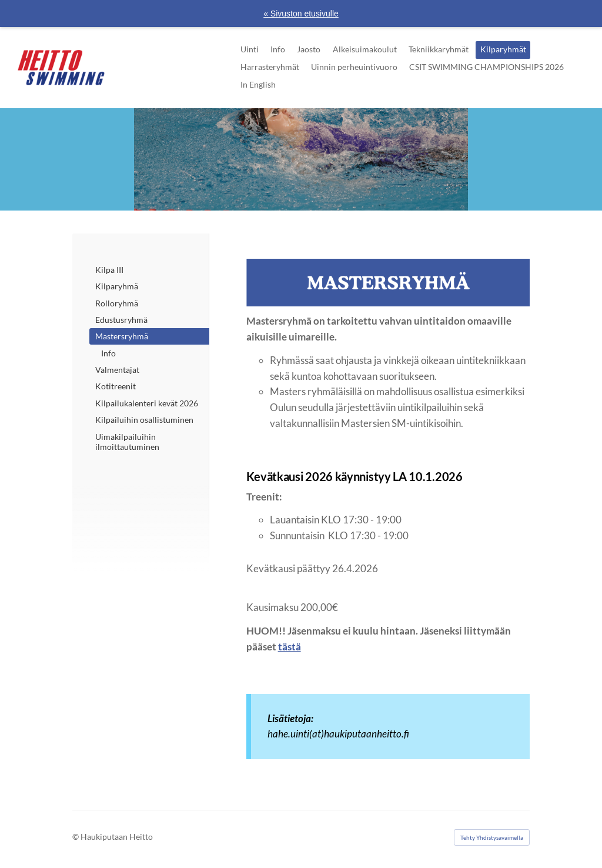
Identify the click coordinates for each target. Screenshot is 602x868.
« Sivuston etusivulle (301, 14)
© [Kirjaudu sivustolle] (76, 837)
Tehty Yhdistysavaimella (492, 837)
